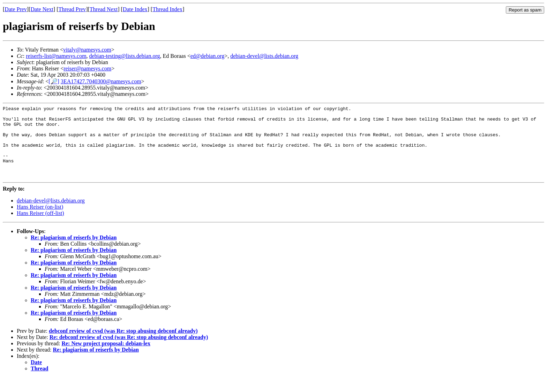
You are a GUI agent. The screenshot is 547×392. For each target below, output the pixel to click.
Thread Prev (72, 9)
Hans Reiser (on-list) (40, 221)
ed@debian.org (208, 56)
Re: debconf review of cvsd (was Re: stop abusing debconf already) (129, 352)
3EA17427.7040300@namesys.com (101, 81)
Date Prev (16, 9)
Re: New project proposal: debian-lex (106, 358)
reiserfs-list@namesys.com (56, 56)
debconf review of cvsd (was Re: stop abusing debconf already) (123, 345)
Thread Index (167, 9)
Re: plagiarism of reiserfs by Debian (74, 252)
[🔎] (54, 81)
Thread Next (104, 9)
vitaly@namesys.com (87, 50)
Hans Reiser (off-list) (40, 228)
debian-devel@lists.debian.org (264, 56)
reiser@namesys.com (87, 68)
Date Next (42, 9)
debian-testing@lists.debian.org (125, 56)
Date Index (135, 9)
